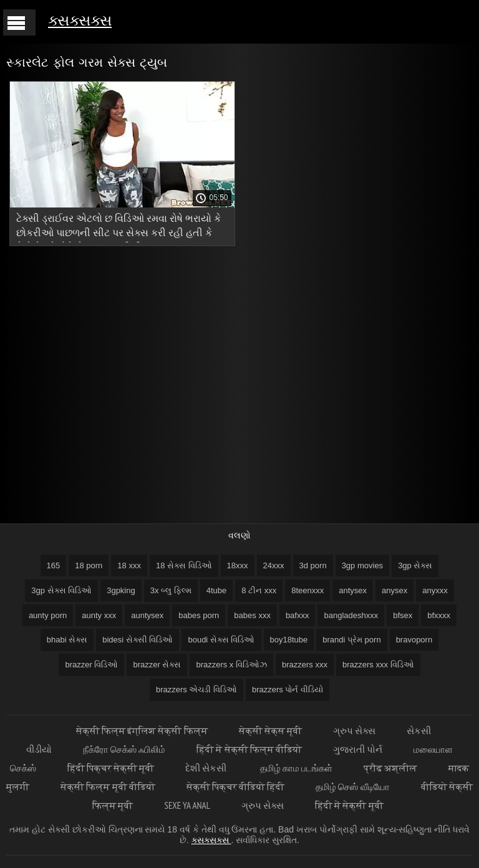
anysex (394, 590)
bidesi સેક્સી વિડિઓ (138, 640)
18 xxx (129, 565)
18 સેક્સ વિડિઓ (184, 565)
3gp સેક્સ (415, 565)
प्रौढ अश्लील (390, 768)
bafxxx (298, 615)
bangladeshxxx (351, 615)
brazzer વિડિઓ (91, 665)
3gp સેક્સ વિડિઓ (61, 590)
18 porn (89, 565)
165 (54, 565)
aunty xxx (99, 615)
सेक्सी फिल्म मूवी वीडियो (108, 787)
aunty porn (48, 615)
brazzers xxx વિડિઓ (378, 665)
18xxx (238, 565)
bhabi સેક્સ (67, 640)
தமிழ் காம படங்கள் (296, 768)
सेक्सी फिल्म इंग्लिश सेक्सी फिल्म (142, 731)
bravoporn (414, 640)
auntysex (147, 615)
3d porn (313, 565)
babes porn (199, 615)
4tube (217, 590)
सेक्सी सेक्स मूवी (270, 731)
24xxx (274, 565)
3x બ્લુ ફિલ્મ (171, 590)
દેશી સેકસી (207, 768)
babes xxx (252, 615)
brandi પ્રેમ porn (351, 640)
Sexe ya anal (187, 805)
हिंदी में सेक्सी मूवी (349, 805)
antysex (353, 590)
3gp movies (362, 565)
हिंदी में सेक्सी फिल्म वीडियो (249, 749)
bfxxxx (439, 615)
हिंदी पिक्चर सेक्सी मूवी (111, 768)
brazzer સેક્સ (157, 665)
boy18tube (289, 640)
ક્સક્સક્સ (80, 20)
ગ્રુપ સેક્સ (354, 731)
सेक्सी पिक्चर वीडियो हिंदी (236, 787)
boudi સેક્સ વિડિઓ (221, 640)
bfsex (403, 615)
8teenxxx (307, 590)
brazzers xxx (305, 665)
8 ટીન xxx (259, 590)
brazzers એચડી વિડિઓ (196, 689)
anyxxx (435, 590)
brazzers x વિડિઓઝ (231, 665)
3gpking (121, 590)
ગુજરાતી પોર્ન (358, 749)
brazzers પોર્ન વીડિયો (288, 689)
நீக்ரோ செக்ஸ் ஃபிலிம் (124, 749)
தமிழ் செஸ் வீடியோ (352, 787)
